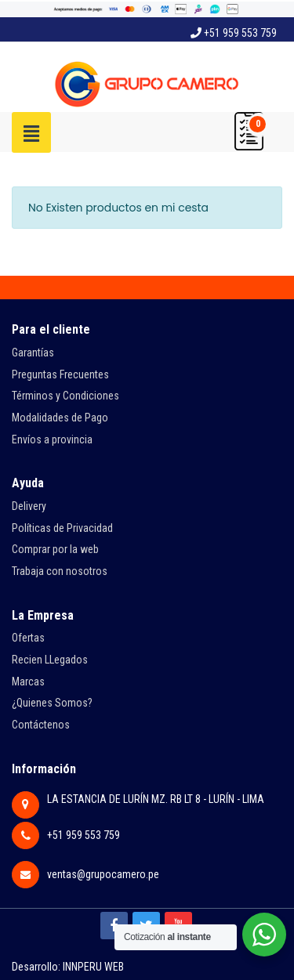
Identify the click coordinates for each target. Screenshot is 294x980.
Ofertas (28, 638)
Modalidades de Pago (60, 418)
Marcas (28, 682)
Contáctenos (41, 725)
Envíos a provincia (52, 439)
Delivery (29, 506)
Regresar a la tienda (68, 260)
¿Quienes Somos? (52, 703)
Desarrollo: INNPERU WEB (68, 967)
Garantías (33, 353)
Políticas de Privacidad (62, 528)
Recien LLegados (50, 660)
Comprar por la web (55, 549)
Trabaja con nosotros (60, 571)
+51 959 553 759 (234, 33)
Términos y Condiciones (65, 396)
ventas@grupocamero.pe (103, 874)
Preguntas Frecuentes (60, 374)
